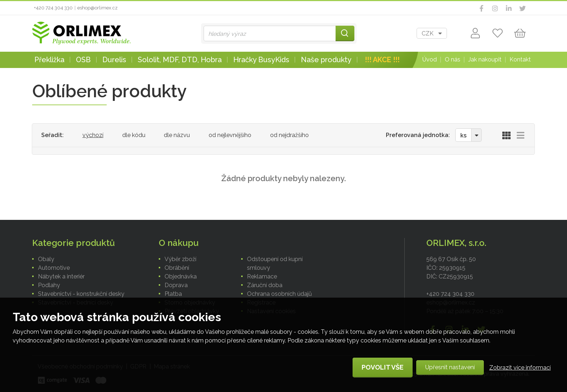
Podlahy (49, 285)
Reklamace (262, 276)
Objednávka (181, 276)
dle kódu (134, 135)
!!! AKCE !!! (382, 60)
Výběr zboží (180, 259)
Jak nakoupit (485, 59)
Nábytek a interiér (61, 276)
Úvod (430, 59)
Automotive (54, 268)
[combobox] (432, 33)
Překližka (49, 60)
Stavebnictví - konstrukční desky (81, 294)
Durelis (114, 60)
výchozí (93, 135)
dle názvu (177, 135)
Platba (173, 294)
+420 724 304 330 (53, 8)
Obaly (46, 259)
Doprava (176, 285)
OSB (83, 60)
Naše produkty (326, 60)
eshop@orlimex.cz (97, 8)
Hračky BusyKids (261, 60)
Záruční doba (265, 285)
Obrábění (177, 268)
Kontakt (520, 59)
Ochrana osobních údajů (280, 294)
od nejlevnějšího (230, 135)
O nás (453, 59)
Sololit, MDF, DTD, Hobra (180, 60)
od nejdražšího (289, 135)
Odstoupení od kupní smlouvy (275, 263)
